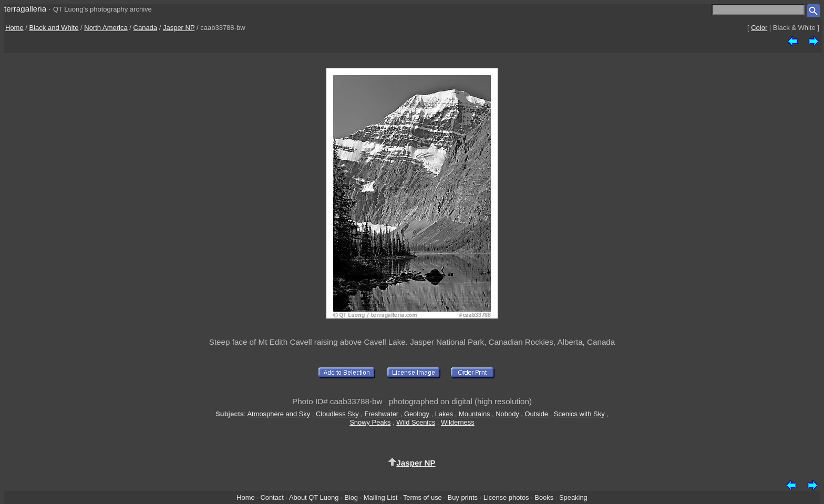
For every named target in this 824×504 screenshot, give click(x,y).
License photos (506, 497)
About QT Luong (314, 497)
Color (759, 28)
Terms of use (423, 497)
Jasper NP (179, 28)
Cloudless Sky (337, 414)
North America (106, 28)
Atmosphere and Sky (279, 414)
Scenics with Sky (579, 414)
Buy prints (463, 497)
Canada (146, 28)
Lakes (444, 414)
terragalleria (25, 9)
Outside (537, 414)
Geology (417, 414)
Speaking (573, 497)
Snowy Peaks (370, 422)
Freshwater (382, 414)
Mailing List (381, 497)
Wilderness (458, 422)
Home (14, 28)
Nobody (507, 414)
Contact (272, 497)
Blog (351, 497)
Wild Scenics (416, 422)
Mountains (475, 414)
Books (544, 497)
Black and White (54, 28)
